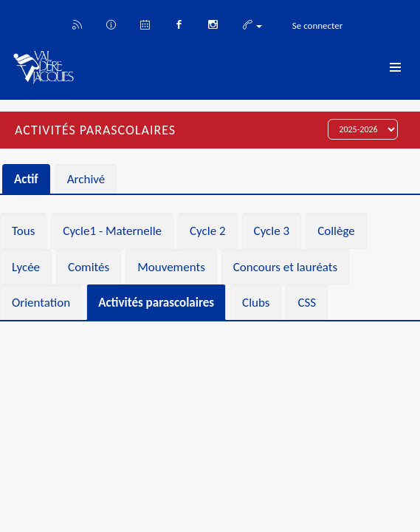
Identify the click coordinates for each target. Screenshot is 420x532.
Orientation (41, 303)
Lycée (26, 267)
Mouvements (171, 267)
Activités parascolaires (156, 303)
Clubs (256, 303)
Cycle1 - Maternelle (112, 231)
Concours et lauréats (285, 267)
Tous (23, 231)
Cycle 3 (272, 231)
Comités (89, 267)
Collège (336, 231)
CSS (307, 303)
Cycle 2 (208, 231)
